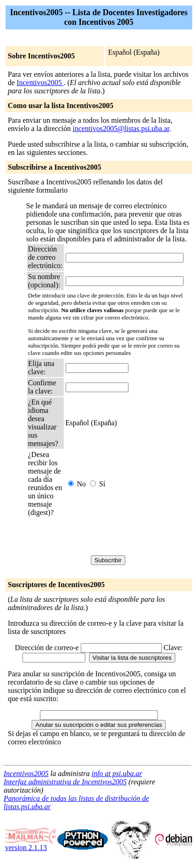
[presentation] (98, 537)
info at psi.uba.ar (117, 774)
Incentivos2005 (40, 83)
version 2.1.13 (30, 844)
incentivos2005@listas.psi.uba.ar (121, 128)
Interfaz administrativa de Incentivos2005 (65, 782)
